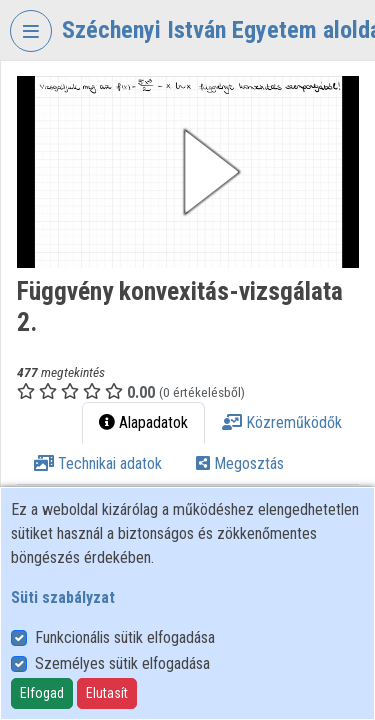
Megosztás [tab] (240, 463)
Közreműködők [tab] (282, 422)
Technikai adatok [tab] (98, 463)
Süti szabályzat (63, 597)
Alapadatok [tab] (143, 422)
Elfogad (42, 693)
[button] (188, 172)
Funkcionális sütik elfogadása (125, 637)
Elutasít (107, 693)
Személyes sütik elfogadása (122, 663)
